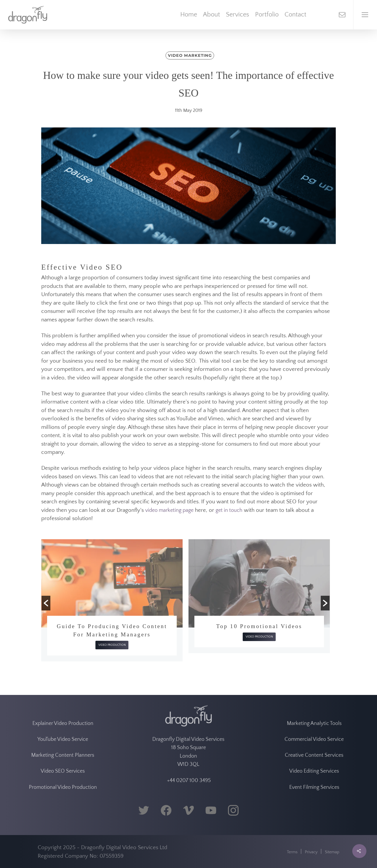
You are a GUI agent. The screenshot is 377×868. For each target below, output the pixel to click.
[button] (46, 603)
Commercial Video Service (314, 739)
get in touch (229, 510)
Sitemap (332, 852)
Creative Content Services (314, 755)
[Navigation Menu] (365, 15)
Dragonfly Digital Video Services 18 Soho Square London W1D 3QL (188, 752)
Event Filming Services (314, 787)
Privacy (311, 852)
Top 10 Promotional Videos (259, 626)
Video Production (112, 645)
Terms (292, 852)
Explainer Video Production (63, 723)
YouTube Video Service (63, 739)
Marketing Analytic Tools (314, 723)
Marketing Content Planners (63, 755)
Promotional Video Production (63, 787)
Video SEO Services (63, 771)
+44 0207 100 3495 (188, 781)
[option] (112, 600)
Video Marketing (190, 55)
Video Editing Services (314, 771)
